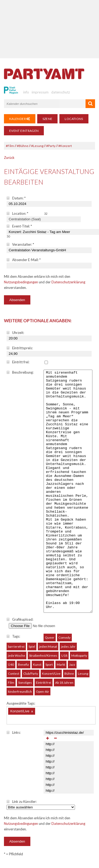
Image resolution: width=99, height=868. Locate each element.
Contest (14, 677)
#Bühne (23, 146)
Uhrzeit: (15, 333)
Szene (48, 119)
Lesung (83, 677)
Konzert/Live (51, 677)
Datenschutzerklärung (68, 282)
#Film (10, 146)
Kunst (37, 668)
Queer (50, 641)
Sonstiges (25, 686)
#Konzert (65, 146)
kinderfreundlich (20, 695)
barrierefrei (16, 650)
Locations (74, 119)
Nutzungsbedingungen (21, 282)
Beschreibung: (20, 372)
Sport (49, 668)
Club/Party (31, 677)
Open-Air (43, 695)
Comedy (64, 641)
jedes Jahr (68, 650)
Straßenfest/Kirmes (43, 659)
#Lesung (37, 146)
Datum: (16, 198)
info (26, 92)
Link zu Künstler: (22, 805)
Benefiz (23, 668)
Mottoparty (79, 659)
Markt (61, 668)
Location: (17, 213)
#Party (51, 146)
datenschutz (61, 92)
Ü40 (11, 668)
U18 (64, 659)
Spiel (32, 650)
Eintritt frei (44, 686)
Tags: (13, 639)
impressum (40, 92)
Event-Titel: (19, 226)
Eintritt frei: (18, 362)
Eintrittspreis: (20, 348)
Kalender (20, 119)
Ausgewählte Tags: (21, 706)
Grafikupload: (20, 623)
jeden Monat (48, 650)
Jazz (72, 668)
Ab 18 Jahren (64, 686)
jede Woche (16, 659)
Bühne (69, 677)
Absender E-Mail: (24, 260)
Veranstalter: (20, 244)
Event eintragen (24, 131)
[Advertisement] (50, 29)
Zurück (9, 158)
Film (11, 686)
